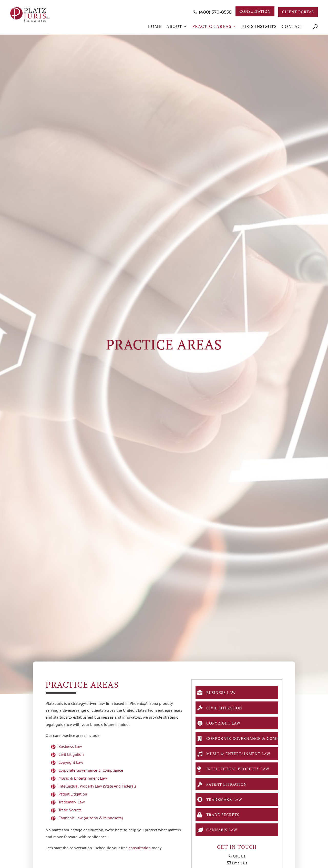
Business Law (70, 746)
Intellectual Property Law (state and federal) (97, 786)
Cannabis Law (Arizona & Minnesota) (91, 818)
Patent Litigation (73, 794)
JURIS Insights (259, 26)
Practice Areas (212, 26)
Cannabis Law (219, 835)
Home (155, 26)
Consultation (249, 12)
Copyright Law (71, 762)
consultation (140, 848)
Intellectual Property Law (237, 772)
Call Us (237, 862)
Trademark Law (72, 802)
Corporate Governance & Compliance (91, 770)
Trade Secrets (70, 810)
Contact (293, 26)
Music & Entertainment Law (83, 778)
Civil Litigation (71, 754)
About (174, 26)
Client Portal (296, 12)
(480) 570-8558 (204, 12)
